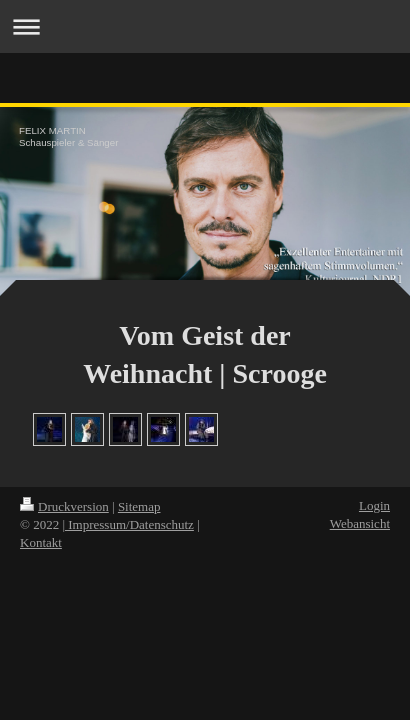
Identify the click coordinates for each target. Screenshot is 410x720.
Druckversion (64, 506)
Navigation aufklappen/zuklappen (205, 26)
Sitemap (139, 506)
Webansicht (360, 523)
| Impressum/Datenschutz (128, 524)
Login (374, 505)
